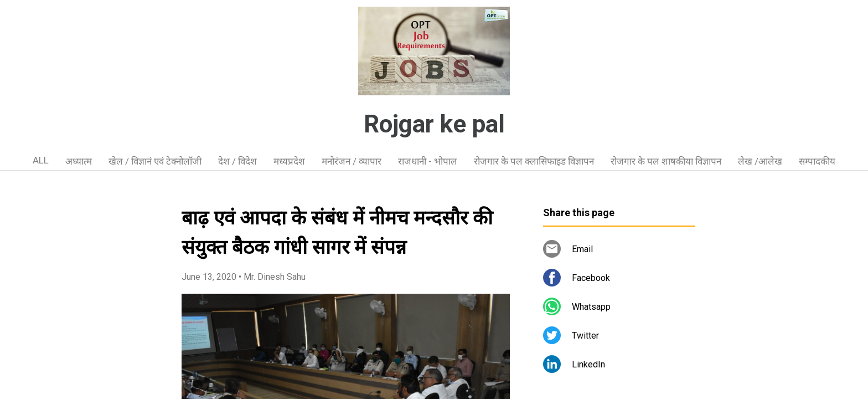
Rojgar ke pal (434, 124)
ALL (41, 160)
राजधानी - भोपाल (428, 161)
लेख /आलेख (760, 161)
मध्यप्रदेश (289, 161)
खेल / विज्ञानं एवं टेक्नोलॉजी (155, 161)
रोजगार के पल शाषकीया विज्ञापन (666, 161)
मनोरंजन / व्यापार (352, 161)
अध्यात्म (79, 161)
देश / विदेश (237, 161)
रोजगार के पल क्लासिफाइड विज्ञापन (534, 161)
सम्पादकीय (817, 161)
